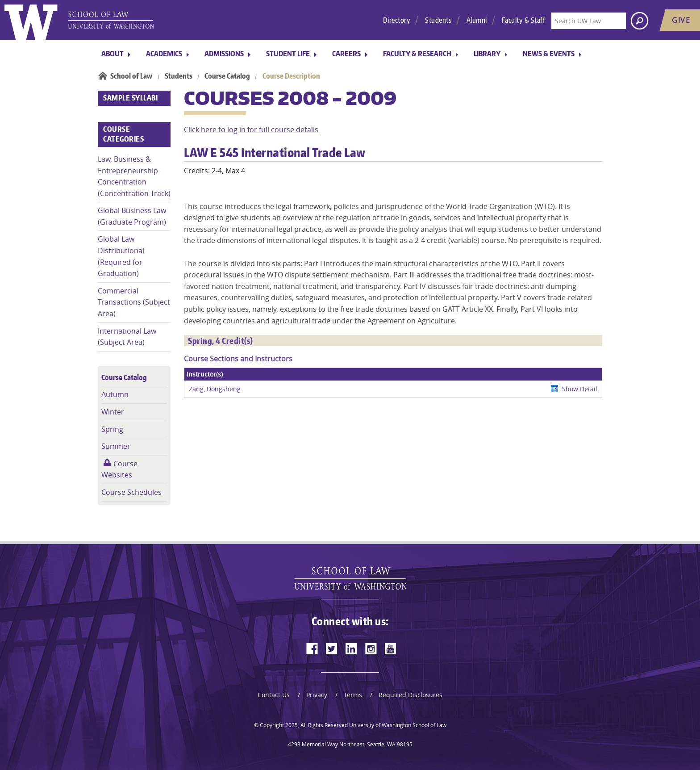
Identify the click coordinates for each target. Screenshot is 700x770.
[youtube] (391, 649)
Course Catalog (227, 76)
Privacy (317, 695)
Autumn (115, 394)
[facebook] (312, 649)
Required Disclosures (410, 695)
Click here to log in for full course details (251, 130)
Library (487, 54)
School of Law (131, 76)
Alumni (477, 20)
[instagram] (371, 649)
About (112, 54)
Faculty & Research (417, 54)
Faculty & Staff (524, 20)
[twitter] (332, 649)
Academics (164, 54)
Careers (346, 54)
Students (438, 20)
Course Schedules (131, 492)
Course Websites (119, 469)
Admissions (224, 54)
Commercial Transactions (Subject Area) (134, 302)
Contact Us (274, 695)
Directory (397, 20)
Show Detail (580, 389)
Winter (113, 412)
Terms (353, 695)
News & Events (549, 54)
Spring (112, 429)
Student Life (288, 54)
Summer (116, 446)
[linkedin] (351, 649)
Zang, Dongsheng (215, 389)
